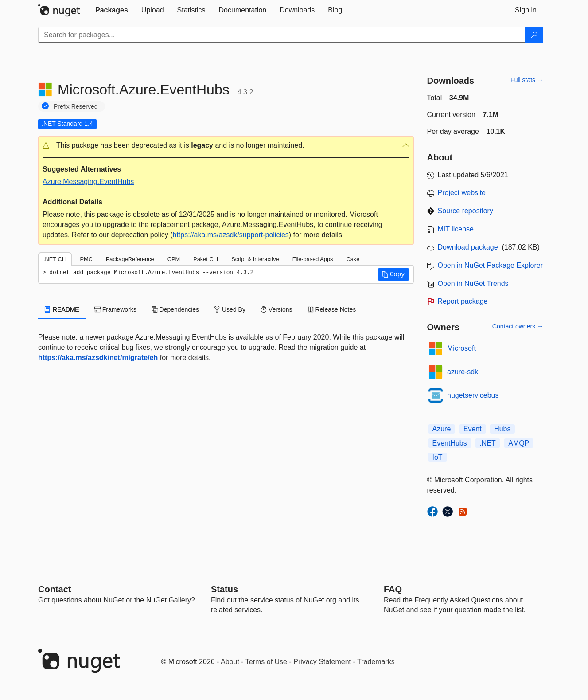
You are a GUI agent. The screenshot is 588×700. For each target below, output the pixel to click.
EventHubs (450, 443)
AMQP (519, 443)
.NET (487, 443)
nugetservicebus (473, 395)
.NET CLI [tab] (55, 259)
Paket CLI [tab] (206, 259)
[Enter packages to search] (282, 35)
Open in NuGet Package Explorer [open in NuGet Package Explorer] (490, 265)
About (230, 662)
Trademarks (376, 662)
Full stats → (527, 80)
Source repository (465, 211)
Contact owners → (518, 326)
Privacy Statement (322, 662)
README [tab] (62, 309)
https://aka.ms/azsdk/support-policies (231, 235)
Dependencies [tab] (175, 309)
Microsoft (461, 348)
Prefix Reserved (76, 106)
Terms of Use (266, 662)
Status (224, 589)
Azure (442, 429)
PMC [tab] (86, 259)
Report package (463, 301)
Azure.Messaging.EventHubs (88, 182)
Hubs (502, 429)
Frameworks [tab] (115, 309)
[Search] (534, 35)
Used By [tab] (230, 309)
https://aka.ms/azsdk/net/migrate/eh (98, 358)
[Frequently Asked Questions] (393, 589)
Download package (468, 247)
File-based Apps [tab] (313, 259)
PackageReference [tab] (130, 259)
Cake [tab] (353, 259)
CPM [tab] (174, 259)
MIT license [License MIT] (456, 229)
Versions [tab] (276, 309)
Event (473, 429)
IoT (438, 457)
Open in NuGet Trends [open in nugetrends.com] (473, 284)
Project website (462, 193)
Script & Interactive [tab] (255, 259)
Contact (55, 589)
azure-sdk (463, 372)
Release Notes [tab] (332, 309)
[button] (226, 146)
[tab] (112, 10)
